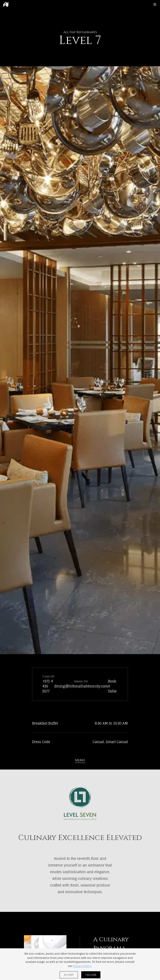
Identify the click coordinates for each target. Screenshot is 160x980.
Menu (80, 760)
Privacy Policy (82, 966)
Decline (91, 975)
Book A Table (112, 686)
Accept (69, 975)
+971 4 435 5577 (48, 686)
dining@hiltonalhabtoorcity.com (81, 686)
